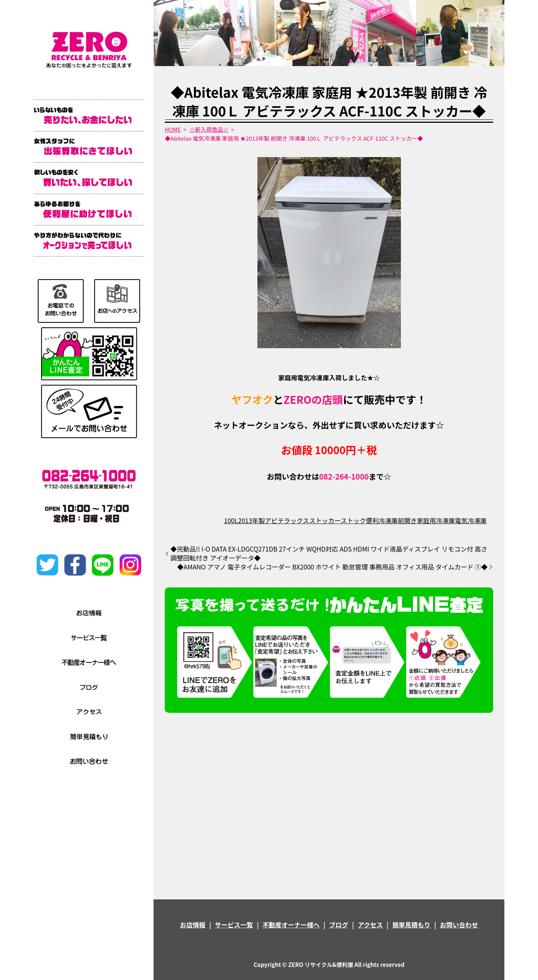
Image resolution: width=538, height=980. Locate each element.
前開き (407, 520)
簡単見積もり (411, 925)
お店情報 (193, 925)
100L (231, 520)
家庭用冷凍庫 (436, 520)
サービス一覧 (234, 925)
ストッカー (325, 520)
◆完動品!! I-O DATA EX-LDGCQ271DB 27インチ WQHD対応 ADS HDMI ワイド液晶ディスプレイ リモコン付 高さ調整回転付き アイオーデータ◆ (329, 553)
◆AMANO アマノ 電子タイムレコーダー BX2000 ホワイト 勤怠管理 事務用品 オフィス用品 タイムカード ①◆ (332, 567)
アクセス (370, 925)
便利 (372, 520)
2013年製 (251, 520)
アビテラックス (287, 520)
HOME (173, 129)
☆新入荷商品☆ (209, 129)
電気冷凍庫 (471, 520)
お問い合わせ (459, 925)
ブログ (339, 925)
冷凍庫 (388, 520)
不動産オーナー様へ (291, 925)
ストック (353, 520)
